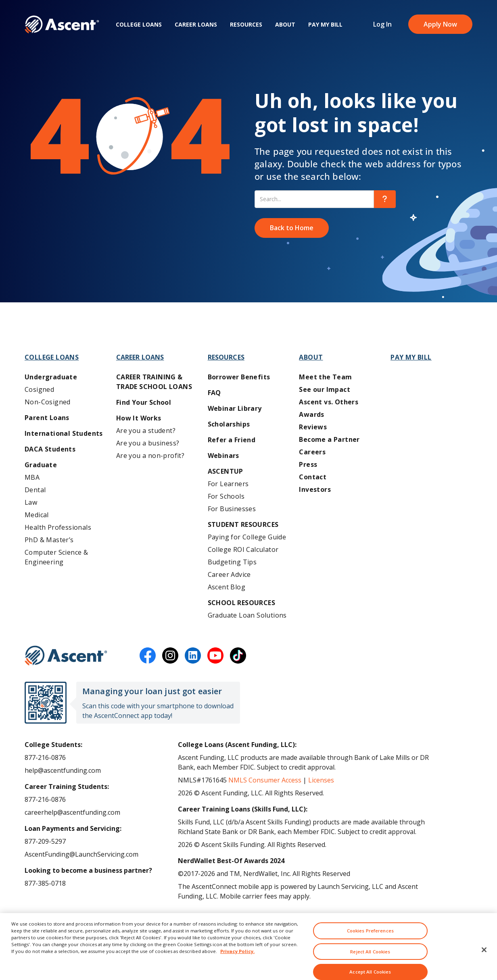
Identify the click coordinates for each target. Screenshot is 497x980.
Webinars (223, 456)
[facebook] (148, 655)
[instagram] (170, 655)
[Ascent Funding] (66, 655)
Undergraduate (51, 377)
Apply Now (440, 24)
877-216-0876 (45, 757)
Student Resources (243, 524)
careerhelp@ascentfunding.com (72, 812)
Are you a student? (146, 431)
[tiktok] (238, 655)
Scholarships (229, 424)
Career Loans (196, 24)
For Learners (228, 484)
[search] (385, 199)
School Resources (241, 603)
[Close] (484, 964)
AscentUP (226, 471)
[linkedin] (193, 655)
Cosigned (39, 389)
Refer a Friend (232, 440)
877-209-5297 (45, 841)
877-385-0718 (45, 883)
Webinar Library (235, 408)
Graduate (41, 465)
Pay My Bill (325, 24)
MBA (32, 477)
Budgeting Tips (232, 562)
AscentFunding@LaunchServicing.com (81, 854)
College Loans (139, 24)
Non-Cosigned (48, 402)
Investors (315, 489)
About (285, 24)
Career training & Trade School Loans (154, 382)
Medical (37, 515)
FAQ (214, 393)
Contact (313, 477)
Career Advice (229, 574)
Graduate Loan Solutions (247, 615)
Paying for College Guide (247, 537)
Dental (35, 490)
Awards (311, 414)
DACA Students (50, 449)
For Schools (226, 496)
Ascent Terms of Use (56, 922)
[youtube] (215, 655)
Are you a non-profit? (150, 456)
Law (31, 502)
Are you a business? (148, 443)
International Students (64, 433)
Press (308, 464)
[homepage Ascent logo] (62, 24)
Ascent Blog (227, 587)
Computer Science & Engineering (56, 557)
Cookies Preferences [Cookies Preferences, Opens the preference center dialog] (370, 945)
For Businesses (232, 509)
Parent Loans (47, 418)
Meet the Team (325, 377)
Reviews (313, 427)
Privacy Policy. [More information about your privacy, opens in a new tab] (237, 965)
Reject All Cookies (370, 966)
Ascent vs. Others (329, 402)
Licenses (321, 780)
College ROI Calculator (243, 549)
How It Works (139, 418)
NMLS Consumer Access (265, 780)
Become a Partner (329, 439)
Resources (246, 24)
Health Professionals (58, 527)
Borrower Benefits (239, 377)
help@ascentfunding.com (63, 770)
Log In (382, 24)
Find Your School (144, 402)
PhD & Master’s (49, 540)
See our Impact (325, 389)
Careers (312, 452)
